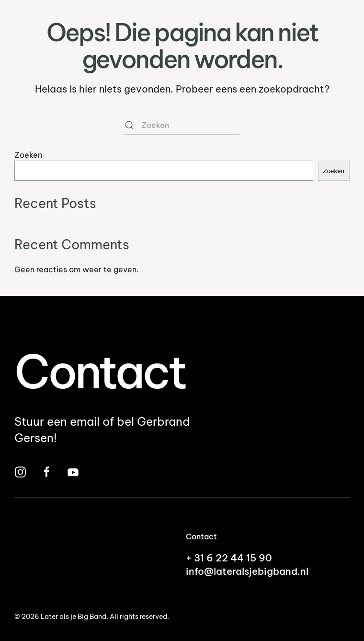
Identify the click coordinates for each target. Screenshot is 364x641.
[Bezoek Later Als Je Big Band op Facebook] (47, 471)
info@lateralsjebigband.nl (247, 571)
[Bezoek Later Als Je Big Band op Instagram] (20, 471)
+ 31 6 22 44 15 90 (229, 558)
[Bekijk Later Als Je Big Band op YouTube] (73, 471)
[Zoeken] (182, 125)
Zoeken (28, 155)
